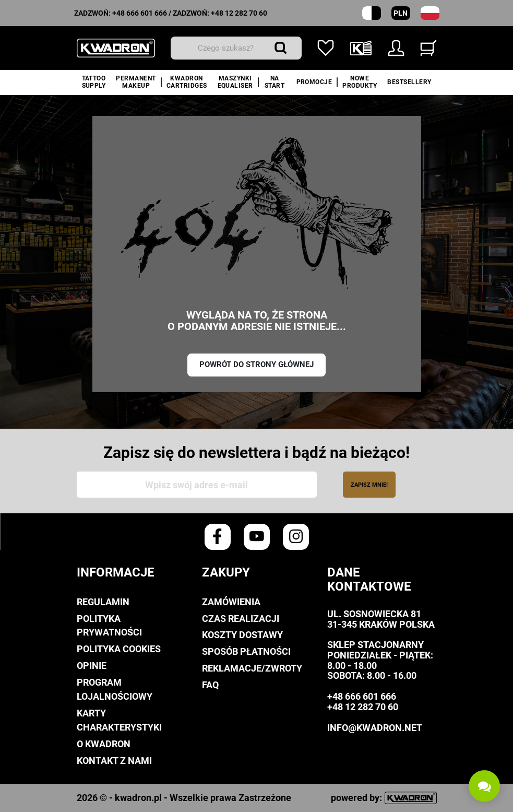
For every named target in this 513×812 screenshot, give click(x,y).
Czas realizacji (241, 619)
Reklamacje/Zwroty (252, 668)
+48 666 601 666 (140, 13)
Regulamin (103, 602)
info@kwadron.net (375, 728)
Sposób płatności (246, 651)
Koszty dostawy (242, 635)
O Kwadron (104, 744)
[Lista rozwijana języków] (430, 13)
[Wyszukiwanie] (236, 48)
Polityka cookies (119, 649)
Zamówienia (231, 602)
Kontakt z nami (114, 761)
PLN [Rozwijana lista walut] (401, 13)
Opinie (92, 666)
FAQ (210, 685)
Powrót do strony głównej (256, 364)
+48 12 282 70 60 (239, 13)
